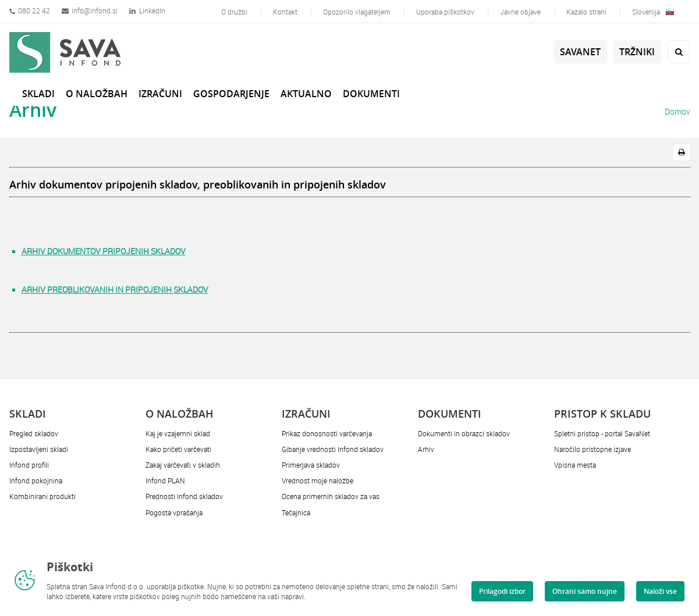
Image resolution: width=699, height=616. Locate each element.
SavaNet (580, 52)
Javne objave (520, 12)
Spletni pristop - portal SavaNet (602, 433)
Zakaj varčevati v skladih (183, 465)
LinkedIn (147, 10)
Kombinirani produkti (42, 496)
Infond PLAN (165, 480)
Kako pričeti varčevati (178, 449)
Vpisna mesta (575, 465)
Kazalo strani (586, 12)
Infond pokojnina (36, 480)
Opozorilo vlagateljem (357, 12)
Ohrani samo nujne (585, 591)
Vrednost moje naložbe (317, 480)
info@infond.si (90, 10)
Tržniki (637, 52)
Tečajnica (296, 512)
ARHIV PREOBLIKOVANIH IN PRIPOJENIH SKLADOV (115, 289)
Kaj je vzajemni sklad (178, 433)
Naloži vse (660, 591)
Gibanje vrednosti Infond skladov (333, 449)
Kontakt (285, 12)
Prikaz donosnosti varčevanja (327, 433)
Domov (677, 111)
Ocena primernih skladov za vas (331, 496)
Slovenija (653, 12)
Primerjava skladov (311, 465)
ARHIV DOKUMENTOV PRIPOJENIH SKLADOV (104, 251)
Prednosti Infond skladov (184, 496)
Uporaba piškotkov (445, 12)
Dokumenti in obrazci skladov (464, 433)
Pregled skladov (34, 433)
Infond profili (29, 465)
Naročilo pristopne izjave (592, 449)
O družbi (234, 12)
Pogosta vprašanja (174, 512)
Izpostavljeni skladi (39, 449)
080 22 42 (30, 10)
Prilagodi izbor (502, 591)
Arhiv (426, 449)
